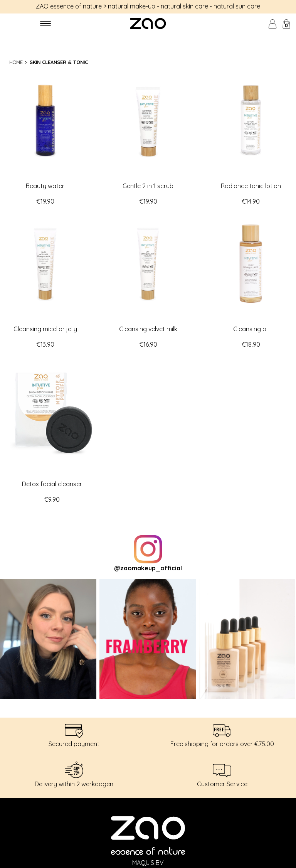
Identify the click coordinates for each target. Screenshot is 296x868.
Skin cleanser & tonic (59, 62)
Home (16, 62)
